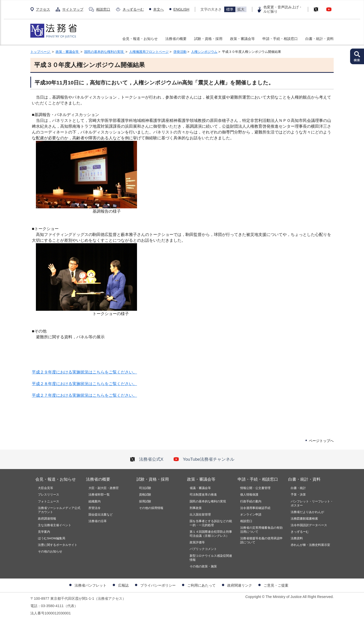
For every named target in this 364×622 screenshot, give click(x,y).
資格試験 (145, 495)
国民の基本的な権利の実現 (104, 52)
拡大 (241, 9)
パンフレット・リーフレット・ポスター (312, 503)
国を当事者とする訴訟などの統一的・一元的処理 (211, 523)
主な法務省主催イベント (55, 525)
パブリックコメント (203, 549)
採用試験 (145, 501)
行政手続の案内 (251, 501)
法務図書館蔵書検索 (304, 519)
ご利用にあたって (201, 585)
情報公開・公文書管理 (255, 488)
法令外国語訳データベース (309, 525)
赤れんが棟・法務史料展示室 (310, 545)
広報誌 (123, 585)
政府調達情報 (47, 519)
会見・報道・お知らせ (140, 39)
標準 (230, 9)
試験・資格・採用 (208, 39)
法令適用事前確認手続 (255, 508)
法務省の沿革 (98, 521)
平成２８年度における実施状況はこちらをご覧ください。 (84, 384)
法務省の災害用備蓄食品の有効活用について (261, 530)
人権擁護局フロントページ (149, 52)
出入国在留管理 (200, 515)
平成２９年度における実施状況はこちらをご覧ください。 (84, 372)
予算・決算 (298, 495)
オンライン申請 (251, 515)
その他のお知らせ (50, 551)
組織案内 (95, 501)
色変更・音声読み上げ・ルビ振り (283, 9)
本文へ (158, 9)
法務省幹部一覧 (99, 495)
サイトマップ (73, 9)
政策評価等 (197, 542)
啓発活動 (180, 52)
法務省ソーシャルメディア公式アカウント (59, 510)
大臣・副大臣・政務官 (104, 488)
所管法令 (95, 508)
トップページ (41, 52)
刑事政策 (196, 508)
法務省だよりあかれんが (307, 512)
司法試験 (145, 488)
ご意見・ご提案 (276, 585)
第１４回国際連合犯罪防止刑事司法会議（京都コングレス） (211, 534)
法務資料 (297, 538)
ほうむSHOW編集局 (52, 538)
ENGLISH (181, 9)
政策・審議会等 (242, 39)
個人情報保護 (249, 495)
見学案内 (44, 532)
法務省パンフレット (90, 585)
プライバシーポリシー (158, 585)
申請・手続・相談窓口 (280, 39)
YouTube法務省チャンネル (204, 459)
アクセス (43, 9)
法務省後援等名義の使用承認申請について (261, 540)
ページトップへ (321, 441)
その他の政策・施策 (203, 566)
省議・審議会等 (200, 488)
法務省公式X (147, 459)
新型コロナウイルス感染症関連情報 (211, 558)
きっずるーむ (133, 9)
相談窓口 (103, 9)
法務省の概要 (176, 39)
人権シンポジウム (204, 52)
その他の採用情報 (151, 508)
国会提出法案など (101, 515)
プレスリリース (49, 495)
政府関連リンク (240, 585)
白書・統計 (298, 488)
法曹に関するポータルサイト (58, 545)
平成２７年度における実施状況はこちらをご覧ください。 (84, 395)
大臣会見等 (45, 488)
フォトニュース (49, 501)
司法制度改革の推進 (203, 495)
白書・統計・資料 (320, 39)
